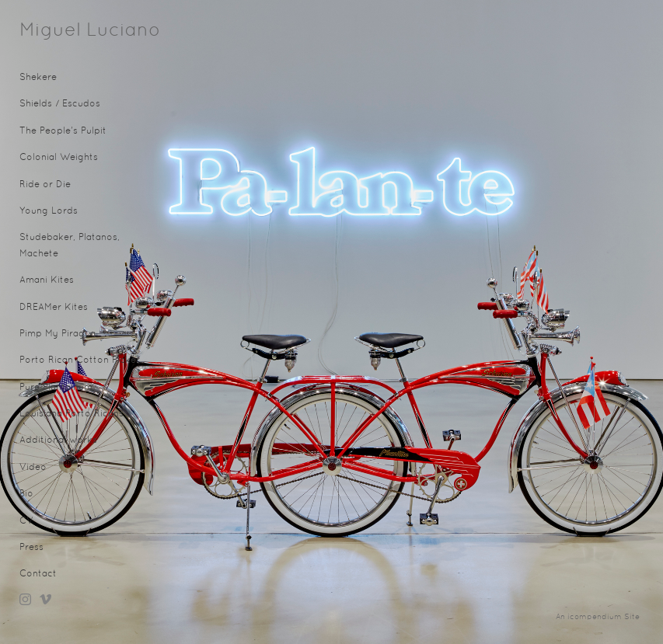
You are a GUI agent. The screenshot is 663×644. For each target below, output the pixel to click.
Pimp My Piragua (58, 334)
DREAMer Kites (54, 308)
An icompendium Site (598, 617)
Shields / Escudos (60, 104)
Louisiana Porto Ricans (72, 414)
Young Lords (49, 211)
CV (26, 521)
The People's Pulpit (63, 131)
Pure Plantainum (56, 388)
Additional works (58, 440)
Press (31, 548)
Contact (38, 574)
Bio (26, 494)
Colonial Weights (59, 158)
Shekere (38, 78)
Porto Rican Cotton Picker (80, 360)
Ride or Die (45, 185)
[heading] (58, 31)
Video (33, 468)
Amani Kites (47, 280)
